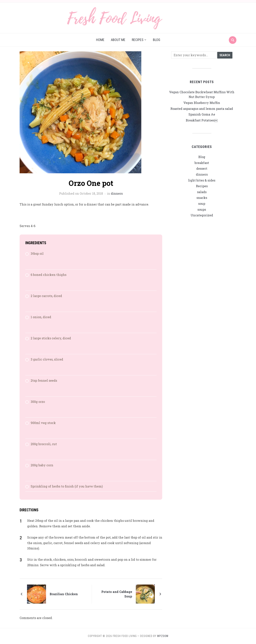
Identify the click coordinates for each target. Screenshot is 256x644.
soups (202, 209)
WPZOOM (163, 636)
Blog (157, 40)
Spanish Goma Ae (202, 114)
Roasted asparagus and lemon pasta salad (202, 109)
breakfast (202, 163)
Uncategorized (202, 215)
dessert (202, 168)
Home (100, 40)
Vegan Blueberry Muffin (202, 103)
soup (202, 204)
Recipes (138, 40)
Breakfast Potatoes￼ (202, 120)
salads (202, 192)
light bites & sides (202, 180)
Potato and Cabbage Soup (117, 594)
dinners (117, 193)
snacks (202, 198)
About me (118, 40)
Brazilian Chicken (64, 594)
